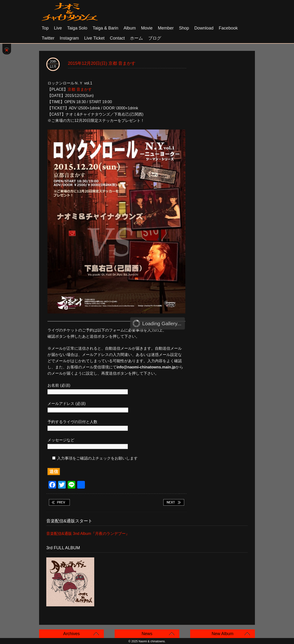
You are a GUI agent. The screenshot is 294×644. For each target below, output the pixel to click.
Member (166, 28)
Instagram (69, 38)
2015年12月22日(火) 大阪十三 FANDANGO (174, 502)
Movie (147, 28)
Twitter (48, 38)
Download (204, 28)
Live (58, 28)
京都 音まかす (80, 89)
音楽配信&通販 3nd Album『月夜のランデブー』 (88, 534)
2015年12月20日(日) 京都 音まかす (102, 63)
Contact (117, 38)
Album (130, 28)
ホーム (136, 38)
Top (45, 28)
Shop (184, 28)
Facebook (228, 28)
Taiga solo (77, 28)
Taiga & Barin (105, 28)
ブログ (155, 38)
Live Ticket (94, 38)
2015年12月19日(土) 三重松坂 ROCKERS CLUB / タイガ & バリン (59, 502)
